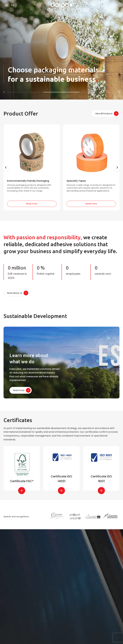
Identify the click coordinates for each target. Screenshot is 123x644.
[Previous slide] (6, 167)
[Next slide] (117, 167)
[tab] (25, 92)
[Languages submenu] (15, 5)
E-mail (13, 609)
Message (14, 634)
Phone (12, 621)
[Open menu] (7, 5)
